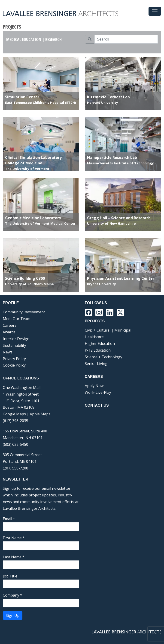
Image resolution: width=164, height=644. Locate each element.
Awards (9, 332)
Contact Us (97, 405)
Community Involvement (24, 312)
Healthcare (94, 337)
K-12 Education (98, 350)
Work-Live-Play (98, 392)
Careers (10, 325)
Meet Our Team (17, 319)
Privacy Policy (14, 359)
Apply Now (94, 386)
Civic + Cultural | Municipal (108, 330)
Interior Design (16, 339)
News (8, 352)
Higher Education (100, 344)
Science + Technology (103, 357)
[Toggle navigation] (155, 11)
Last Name (14, 557)
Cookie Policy (14, 365)
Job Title (10, 576)
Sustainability (14, 345)
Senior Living (96, 364)
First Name (14, 538)
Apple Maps (40, 414)
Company (12, 595)
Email (9, 519)
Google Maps (14, 414)
